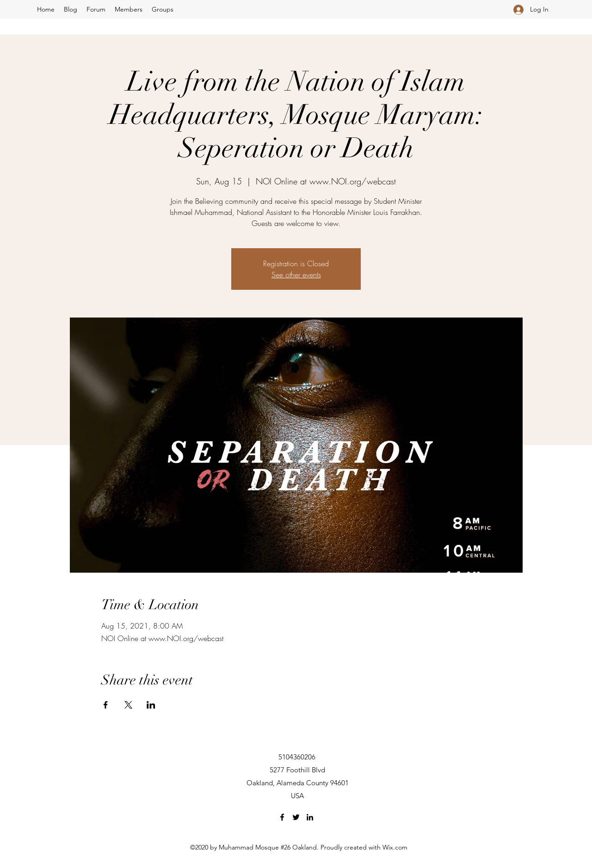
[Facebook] (282, 817)
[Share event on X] (128, 705)
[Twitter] (296, 817)
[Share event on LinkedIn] (151, 705)
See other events (296, 275)
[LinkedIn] (310, 817)
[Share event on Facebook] (106, 705)
